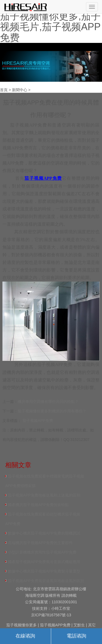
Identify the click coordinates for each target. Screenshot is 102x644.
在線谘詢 (25, 636)
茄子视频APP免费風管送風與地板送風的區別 (46, 581)
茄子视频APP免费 (38, 421)
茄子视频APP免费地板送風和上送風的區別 (44, 495)
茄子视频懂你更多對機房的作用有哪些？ (52, 411)
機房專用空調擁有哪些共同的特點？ (48, 402)
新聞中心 (20, 90)
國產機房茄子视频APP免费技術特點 (38, 505)
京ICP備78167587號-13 (51, 615)
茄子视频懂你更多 (21, 625)
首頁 (4, 90)
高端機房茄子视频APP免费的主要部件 (40, 543)
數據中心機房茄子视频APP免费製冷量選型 (44, 571)
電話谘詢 (76, 636)
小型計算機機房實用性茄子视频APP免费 (42, 552)
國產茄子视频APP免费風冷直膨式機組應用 (44, 562)
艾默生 (79, 625)
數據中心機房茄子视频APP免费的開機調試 (44, 533)
